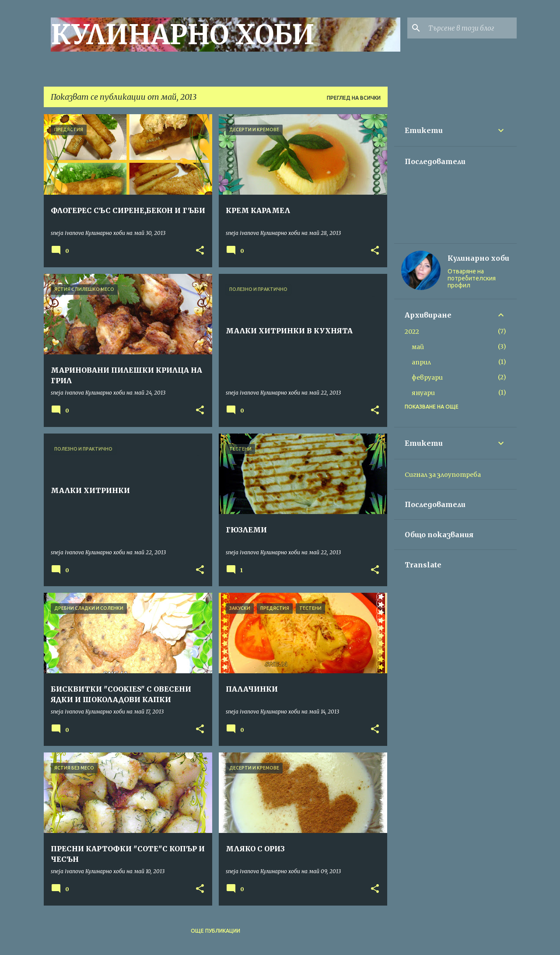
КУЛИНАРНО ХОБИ (183, 35)
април (421, 362)
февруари (427, 378)
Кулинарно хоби (478, 258)
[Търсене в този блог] (471, 28)
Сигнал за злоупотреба (443, 475)
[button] (200, 251)
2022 (412, 332)
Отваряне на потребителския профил (472, 278)
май (418, 347)
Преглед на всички (354, 98)
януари (423, 393)
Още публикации (215, 931)
